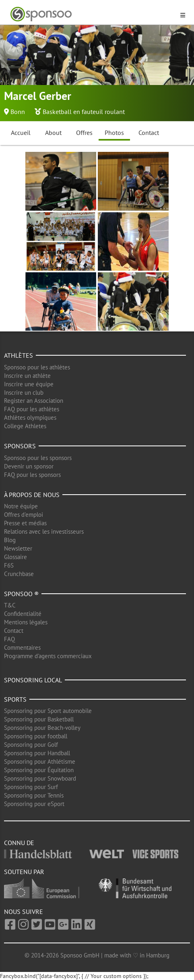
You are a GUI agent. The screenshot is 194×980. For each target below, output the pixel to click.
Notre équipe (21, 506)
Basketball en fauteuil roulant (84, 112)
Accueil (21, 133)
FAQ (9, 639)
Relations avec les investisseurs (44, 531)
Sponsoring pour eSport (34, 804)
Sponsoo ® (21, 594)
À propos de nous (32, 495)
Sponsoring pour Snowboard (40, 778)
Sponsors (20, 446)
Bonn (18, 112)
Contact (149, 133)
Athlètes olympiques (30, 417)
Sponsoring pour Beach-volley (42, 728)
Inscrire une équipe (29, 384)
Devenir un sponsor (29, 466)
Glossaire (15, 557)
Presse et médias (25, 523)
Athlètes (19, 355)
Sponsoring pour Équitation (39, 770)
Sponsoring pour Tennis (34, 795)
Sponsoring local (33, 680)
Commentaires (22, 647)
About (53, 133)
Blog (10, 540)
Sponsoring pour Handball (37, 753)
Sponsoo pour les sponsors (38, 458)
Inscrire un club (24, 393)
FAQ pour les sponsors (32, 475)
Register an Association (34, 401)
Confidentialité (23, 614)
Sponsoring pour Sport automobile (48, 711)
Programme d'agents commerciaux (48, 656)
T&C (10, 605)
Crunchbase (19, 574)
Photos (114, 133)
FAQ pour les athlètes (32, 409)
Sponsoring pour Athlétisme (40, 761)
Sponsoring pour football (36, 736)
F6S (9, 565)
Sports (15, 699)
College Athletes (25, 426)
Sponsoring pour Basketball (39, 719)
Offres (84, 133)
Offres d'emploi (24, 515)
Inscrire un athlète (27, 376)
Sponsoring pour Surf (31, 787)
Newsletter (18, 548)
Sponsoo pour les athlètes (37, 367)
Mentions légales (26, 622)
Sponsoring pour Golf (31, 745)
